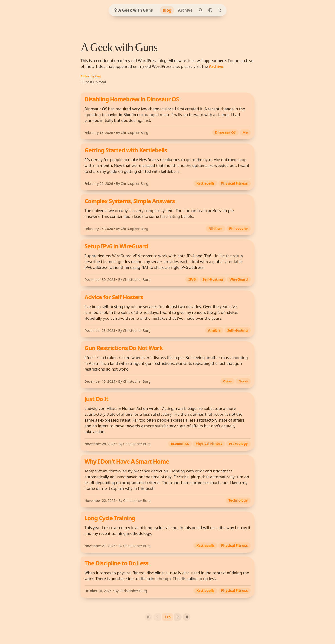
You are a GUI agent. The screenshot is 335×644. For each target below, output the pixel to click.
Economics (180, 444)
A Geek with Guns (133, 10)
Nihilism (215, 228)
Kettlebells (205, 183)
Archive (185, 10)
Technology (238, 500)
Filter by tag (91, 76)
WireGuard (239, 279)
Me (245, 132)
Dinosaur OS (225, 132)
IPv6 (192, 279)
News (243, 381)
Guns (227, 381)
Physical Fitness (235, 183)
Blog (167, 10)
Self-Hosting (213, 279)
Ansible (214, 330)
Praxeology (238, 444)
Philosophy (239, 228)
